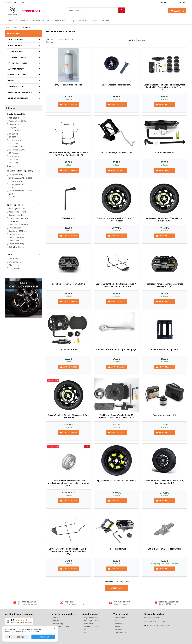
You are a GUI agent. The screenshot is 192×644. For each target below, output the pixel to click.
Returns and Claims (91, 627)
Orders (118, 621)
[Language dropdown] (165, 2)
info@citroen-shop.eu (162, 625)
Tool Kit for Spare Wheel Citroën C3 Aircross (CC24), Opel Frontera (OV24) (116, 416)
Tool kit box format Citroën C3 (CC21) (69, 284)
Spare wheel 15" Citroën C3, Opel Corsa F (116, 481)
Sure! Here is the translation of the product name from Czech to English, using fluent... (69, 483)
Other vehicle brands (18, 98)
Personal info (120, 618)
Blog (95, 21)
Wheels (11, 81)
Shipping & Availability (18, 21)
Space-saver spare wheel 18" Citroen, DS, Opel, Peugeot (116, 219)
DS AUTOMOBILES (15, 46)
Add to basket (69, 105)
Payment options (42, 21)
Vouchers (119, 630)
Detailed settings (17, 637)
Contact (106, 21)
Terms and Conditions (61, 627)
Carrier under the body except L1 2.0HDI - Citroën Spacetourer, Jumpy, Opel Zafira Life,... (69, 551)
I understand (43, 637)
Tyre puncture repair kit (164, 415)
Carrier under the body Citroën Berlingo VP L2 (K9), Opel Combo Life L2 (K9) (69, 154)
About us (83, 21)
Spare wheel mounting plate (164, 349)
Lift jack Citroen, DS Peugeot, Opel (116, 153)
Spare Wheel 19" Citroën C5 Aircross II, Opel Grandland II (69, 416)
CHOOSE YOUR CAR (15, 40)
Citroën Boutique (16, 86)
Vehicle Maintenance (18, 75)
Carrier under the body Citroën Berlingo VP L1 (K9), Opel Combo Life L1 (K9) (116, 285)
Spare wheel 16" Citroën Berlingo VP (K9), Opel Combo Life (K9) (164, 482)
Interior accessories (17, 63)
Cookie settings (121, 633)
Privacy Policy (58, 624)
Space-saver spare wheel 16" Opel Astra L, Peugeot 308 (164, 219)
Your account (121, 614)
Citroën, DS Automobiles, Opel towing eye (116, 349)
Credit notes (120, 624)
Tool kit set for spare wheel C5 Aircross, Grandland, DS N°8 (164, 285)
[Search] (96, 10)
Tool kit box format (164, 153)
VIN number (60, 21)
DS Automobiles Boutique (20, 92)
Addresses (119, 627)
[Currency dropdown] (174, 2)
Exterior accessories (18, 57)
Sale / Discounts (15, 51)
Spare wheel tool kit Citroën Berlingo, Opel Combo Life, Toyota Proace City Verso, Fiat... (164, 87)
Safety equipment (16, 69)
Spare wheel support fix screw (116, 85)
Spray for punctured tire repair (69, 85)
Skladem (162, 40)
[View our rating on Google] (19, 621)
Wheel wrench (69, 218)
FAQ (72, 21)
